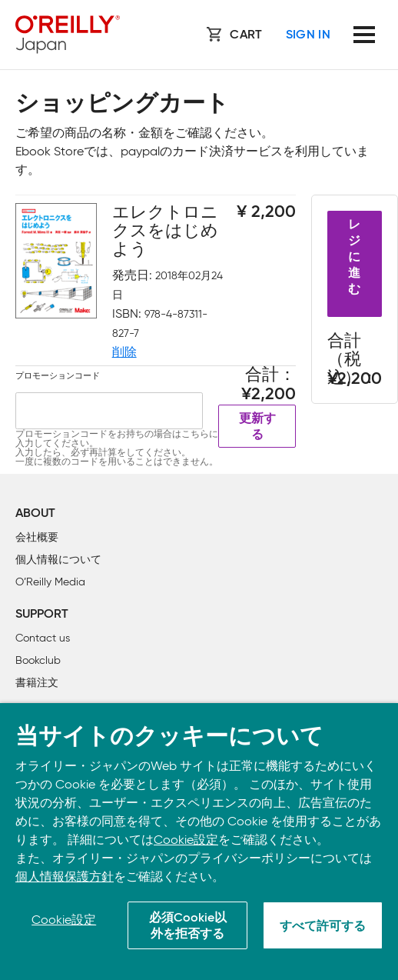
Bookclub (38, 660)
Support (42, 615)
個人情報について (58, 560)
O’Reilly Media (50, 582)
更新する (257, 427)
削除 (124, 352)
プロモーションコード (58, 375)
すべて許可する (323, 927)
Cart (246, 35)
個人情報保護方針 (65, 877)
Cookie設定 (186, 840)
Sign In (308, 35)
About (35, 514)
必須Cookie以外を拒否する (188, 927)
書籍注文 (37, 683)
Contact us (43, 638)
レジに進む (354, 258)
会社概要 (37, 537)
